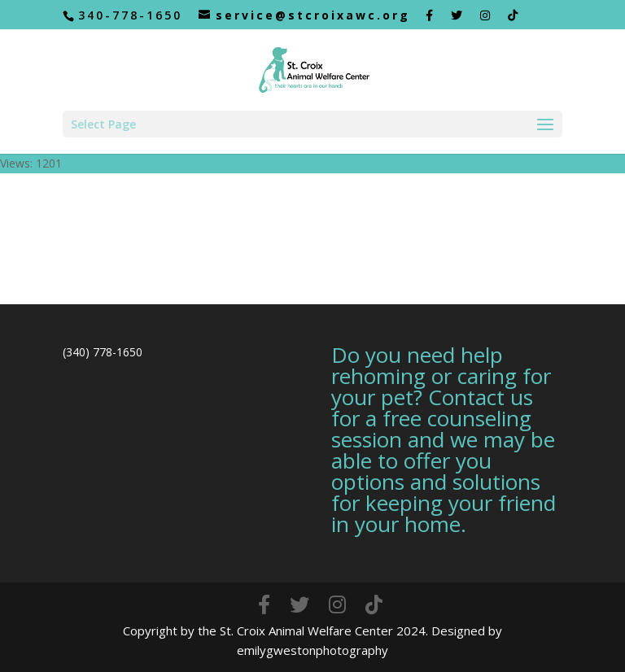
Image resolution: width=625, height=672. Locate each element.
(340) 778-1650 (103, 352)
